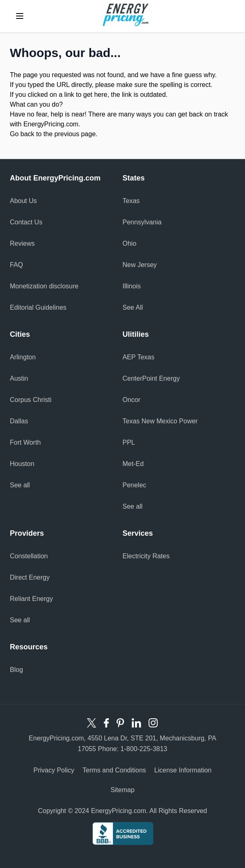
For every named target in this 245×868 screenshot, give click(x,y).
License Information (183, 770)
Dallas (19, 421)
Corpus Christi (31, 400)
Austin (19, 378)
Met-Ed (133, 464)
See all (20, 485)
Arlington (23, 357)
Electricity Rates (146, 556)
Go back (22, 134)
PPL (129, 442)
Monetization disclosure (44, 286)
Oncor (132, 400)
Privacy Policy (54, 770)
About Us (23, 201)
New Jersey (140, 265)
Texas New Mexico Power (160, 421)
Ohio (130, 243)
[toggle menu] (20, 16)
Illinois (132, 286)
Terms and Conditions (114, 770)
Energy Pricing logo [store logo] (126, 14)
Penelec (135, 485)
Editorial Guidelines (38, 307)
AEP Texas (139, 357)
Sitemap (122, 790)
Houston (22, 464)
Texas (131, 201)
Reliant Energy (31, 599)
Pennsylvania (142, 222)
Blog (16, 670)
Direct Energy (30, 577)
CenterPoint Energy (151, 378)
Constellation (29, 556)
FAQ (16, 265)
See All (133, 307)
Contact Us (26, 222)
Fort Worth (25, 442)
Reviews (22, 243)
